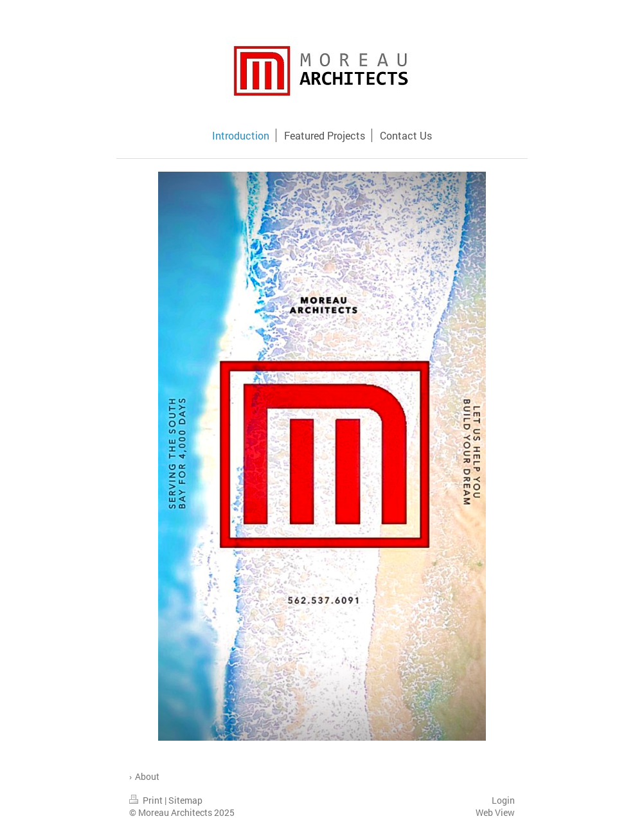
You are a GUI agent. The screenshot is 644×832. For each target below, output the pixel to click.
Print (147, 800)
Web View (495, 812)
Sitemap (185, 800)
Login (503, 800)
